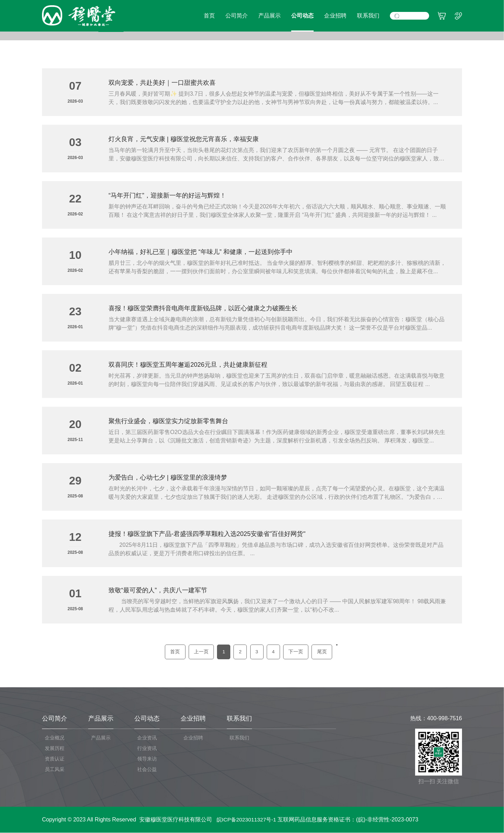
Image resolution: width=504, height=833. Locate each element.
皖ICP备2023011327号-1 (248, 820)
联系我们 (368, 16)
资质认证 (55, 759)
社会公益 (147, 770)
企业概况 (55, 738)
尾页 (325, 652)
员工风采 (55, 770)
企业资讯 (147, 738)
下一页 (298, 652)
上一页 (199, 652)
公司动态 (302, 16)
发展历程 (55, 749)
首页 (209, 16)
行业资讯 (147, 749)
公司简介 (237, 16)
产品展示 (269, 16)
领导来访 (147, 759)
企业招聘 (335, 16)
